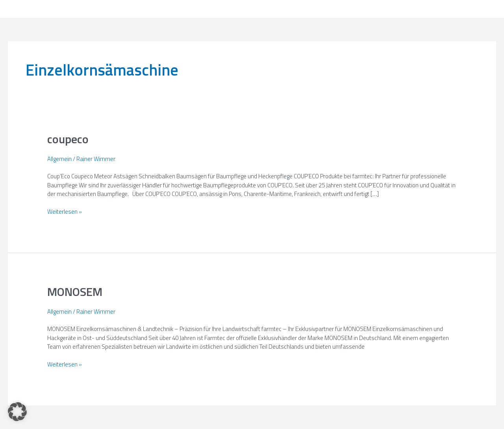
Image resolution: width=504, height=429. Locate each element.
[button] (17, 412)
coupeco (68, 139)
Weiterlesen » (65, 212)
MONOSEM (75, 292)
